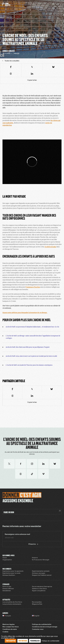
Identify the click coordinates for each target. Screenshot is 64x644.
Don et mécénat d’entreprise (42, 587)
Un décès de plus (50, 247)
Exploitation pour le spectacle (13, 571)
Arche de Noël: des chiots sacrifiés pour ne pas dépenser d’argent (28, 347)
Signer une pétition (39, 591)
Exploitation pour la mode (11, 573)
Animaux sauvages (39, 573)
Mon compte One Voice (11, 627)
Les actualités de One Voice (12, 602)
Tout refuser (23, 641)
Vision (5, 558)
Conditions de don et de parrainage (45, 627)
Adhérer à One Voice (39, 589)
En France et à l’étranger (41, 560)
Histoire (35, 558)
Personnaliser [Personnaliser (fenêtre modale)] (35, 641)
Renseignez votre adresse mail (17, 534)
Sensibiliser (7, 591)
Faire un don (7, 587)
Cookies (5, 632)
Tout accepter (11, 641)
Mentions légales (9, 625)
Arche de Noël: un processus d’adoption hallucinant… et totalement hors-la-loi (32, 327)
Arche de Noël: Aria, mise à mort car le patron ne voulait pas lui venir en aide (31, 356)
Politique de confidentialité (42, 625)
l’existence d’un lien (33, 287)
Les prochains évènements (12, 604)
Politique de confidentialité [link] (50, 641)
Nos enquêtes (37, 602)
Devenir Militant (8, 589)
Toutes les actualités (11, 61)
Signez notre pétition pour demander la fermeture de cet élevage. (25, 313)
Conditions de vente (10, 629)
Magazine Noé (37, 604)
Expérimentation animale (41, 571)
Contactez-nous (38, 629)
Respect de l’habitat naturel (42, 575)
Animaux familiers (9, 575)
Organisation (7, 560)
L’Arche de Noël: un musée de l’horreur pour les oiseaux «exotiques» (29, 365)
